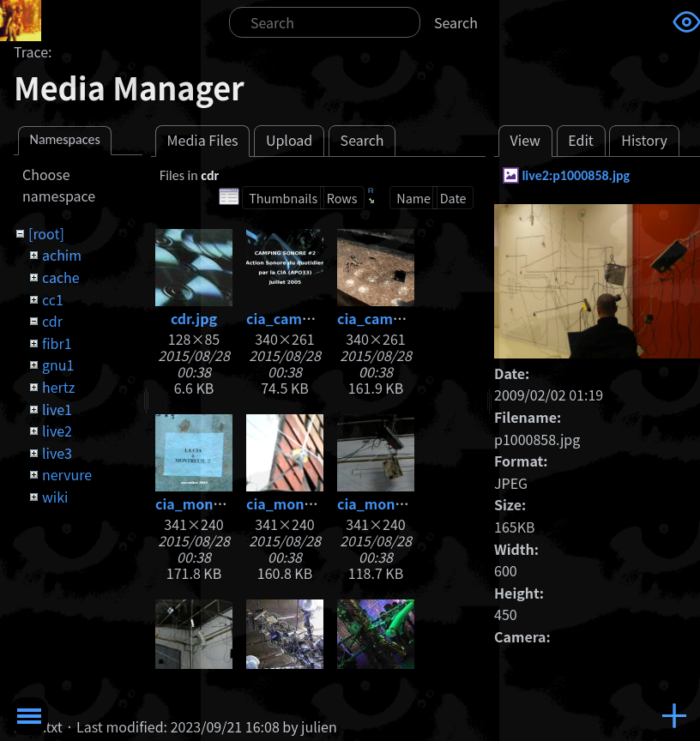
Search (456, 22)
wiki (55, 497)
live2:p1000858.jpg (576, 175)
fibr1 (57, 343)
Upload (289, 140)
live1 (57, 409)
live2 (57, 431)
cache (61, 277)
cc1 (53, 299)
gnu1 (58, 364)
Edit (581, 140)
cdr (52, 321)
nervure (67, 474)
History (644, 140)
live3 (57, 453)
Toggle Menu (29, 716)
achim (62, 255)
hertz (58, 387)
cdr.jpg (194, 318)
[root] (46, 233)
